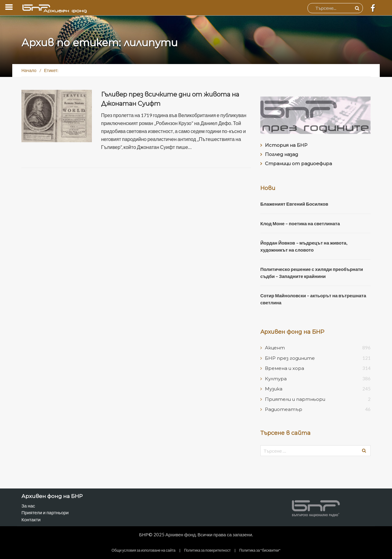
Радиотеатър (284, 409)
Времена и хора (285, 368)
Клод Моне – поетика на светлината (300, 223)
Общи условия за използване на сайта (143, 550)
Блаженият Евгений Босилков (294, 204)
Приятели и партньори (295, 399)
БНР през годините (290, 358)
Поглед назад (281, 154)
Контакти (31, 519)
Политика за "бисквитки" (260, 550)
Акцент (275, 348)
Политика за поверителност (207, 550)
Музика (274, 389)
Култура (276, 379)
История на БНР (286, 145)
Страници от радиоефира (298, 164)
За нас (28, 506)
